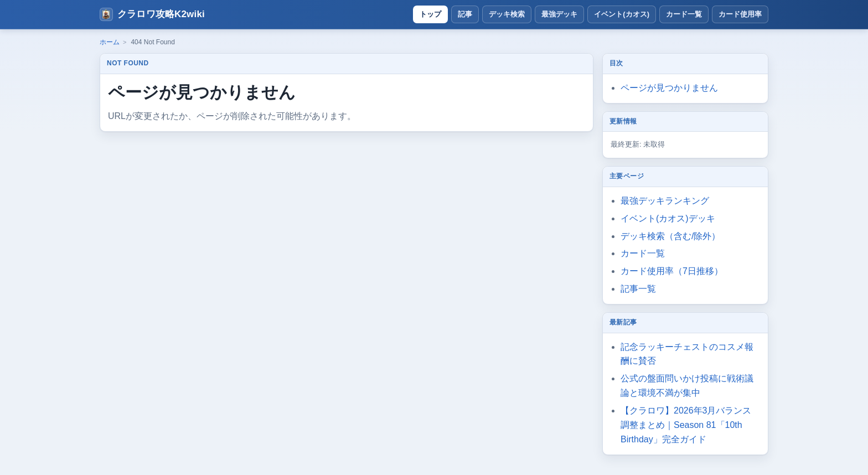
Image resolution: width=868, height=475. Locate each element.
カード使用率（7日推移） (672, 271)
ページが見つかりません (669, 88)
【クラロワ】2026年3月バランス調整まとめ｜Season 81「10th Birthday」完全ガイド (686, 425)
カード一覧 (684, 14)
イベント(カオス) (622, 14)
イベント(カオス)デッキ (668, 218)
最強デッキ (559, 14)
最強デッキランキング (665, 201)
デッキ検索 (507, 14)
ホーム (110, 42)
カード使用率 (740, 14)
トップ (430, 14)
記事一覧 (638, 289)
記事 (465, 14)
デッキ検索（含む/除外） (670, 236)
